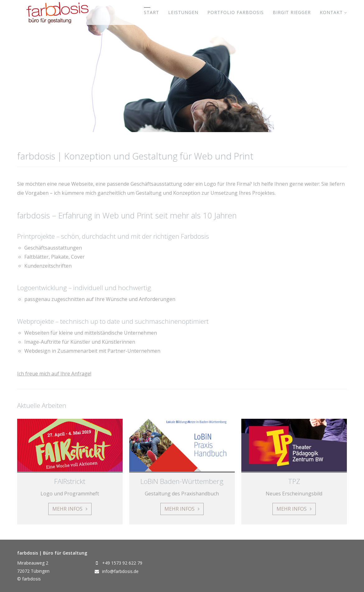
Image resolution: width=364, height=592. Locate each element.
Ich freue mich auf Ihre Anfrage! (54, 374)
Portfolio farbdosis (236, 12)
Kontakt (331, 12)
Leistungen (183, 12)
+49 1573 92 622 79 (122, 563)
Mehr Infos (67, 509)
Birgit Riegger (292, 12)
